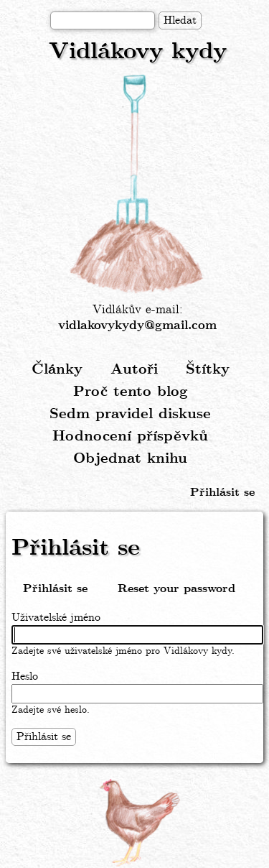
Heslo (25, 677)
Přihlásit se (222, 493)
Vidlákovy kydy (138, 52)
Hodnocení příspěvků (130, 437)
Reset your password (176, 589)
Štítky (208, 370)
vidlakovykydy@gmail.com (137, 326)
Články (57, 370)
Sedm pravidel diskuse (130, 414)
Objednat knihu (130, 459)
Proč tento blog (131, 392)
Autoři (134, 370)
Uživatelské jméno (56, 618)
